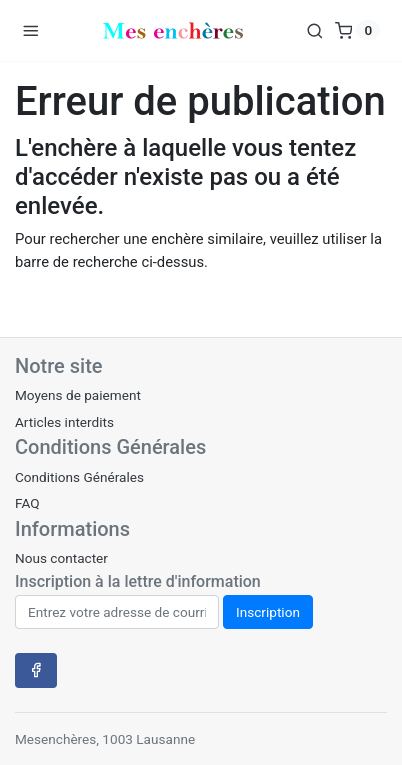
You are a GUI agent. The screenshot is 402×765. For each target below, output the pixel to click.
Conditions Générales (79, 477)
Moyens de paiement (78, 395)
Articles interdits (64, 422)
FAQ (27, 503)
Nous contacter (61, 558)
